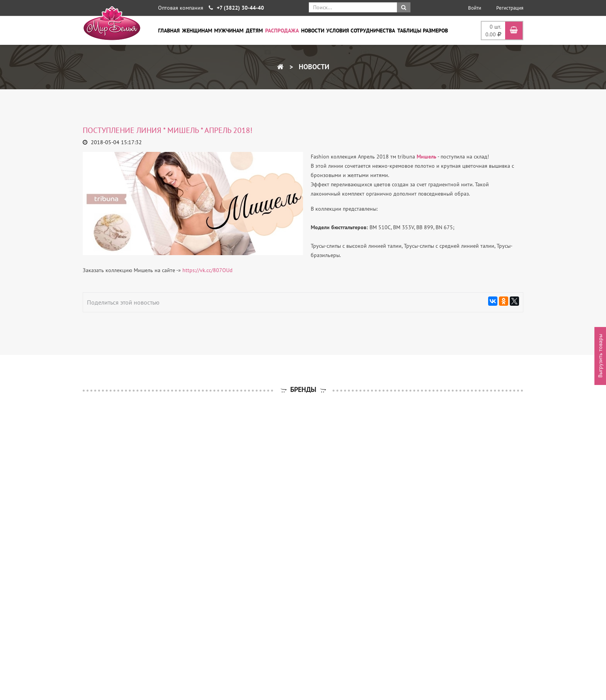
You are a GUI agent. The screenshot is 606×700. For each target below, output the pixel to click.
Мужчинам (229, 31)
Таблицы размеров (423, 31)
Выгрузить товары (600, 356)
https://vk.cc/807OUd (208, 270)
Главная (169, 31)
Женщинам (197, 31)
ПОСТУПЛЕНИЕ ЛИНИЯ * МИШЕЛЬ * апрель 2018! (168, 130)
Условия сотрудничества (361, 31)
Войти (475, 8)
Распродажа (282, 31)
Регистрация (510, 8)
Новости (313, 31)
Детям (254, 31)
